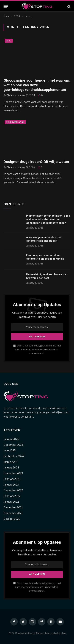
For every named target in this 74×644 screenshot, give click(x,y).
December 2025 (13, 445)
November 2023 (13, 473)
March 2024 (11, 462)
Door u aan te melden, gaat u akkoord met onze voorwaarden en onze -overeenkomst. (37, 349)
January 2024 (11, 467)
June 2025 (10, 450)
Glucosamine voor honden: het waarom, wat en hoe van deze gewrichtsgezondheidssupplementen (37, 85)
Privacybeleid (51, 350)
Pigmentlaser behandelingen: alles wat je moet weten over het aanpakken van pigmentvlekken (48, 219)
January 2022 (11, 502)
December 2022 (13, 490)
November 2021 (13, 513)
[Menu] (6, 6)
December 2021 (13, 507)
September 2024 (14, 456)
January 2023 (11, 485)
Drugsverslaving (15, 122)
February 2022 (12, 496)
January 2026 (11, 439)
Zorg (9, 41)
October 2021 (12, 519)
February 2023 (12, 479)
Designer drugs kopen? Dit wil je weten (36, 162)
